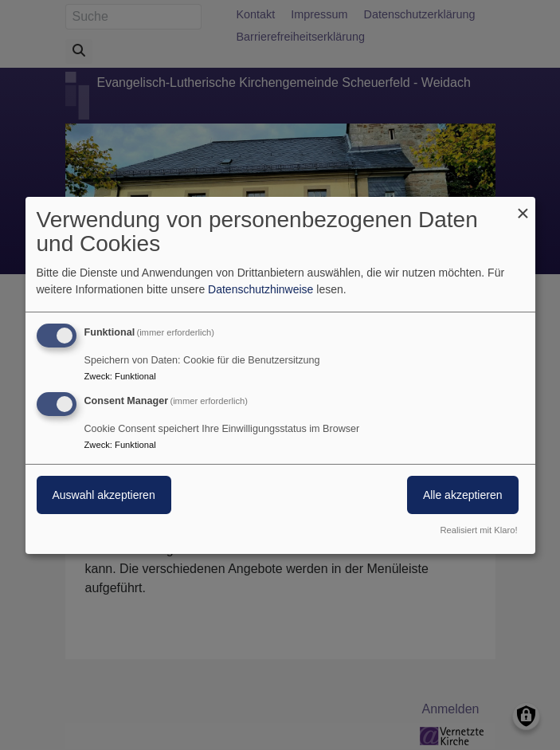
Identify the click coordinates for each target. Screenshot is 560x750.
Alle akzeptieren (463, 495)
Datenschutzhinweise (260, 289)
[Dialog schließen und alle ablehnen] (523, 206)
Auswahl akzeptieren (104, 495)
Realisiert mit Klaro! (479, 530)
